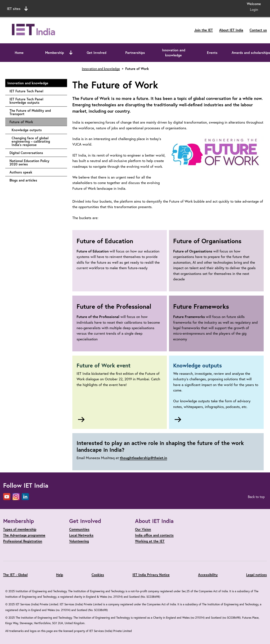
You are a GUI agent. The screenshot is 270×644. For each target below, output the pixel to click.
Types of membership (20, 529)
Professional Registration (23, 541)
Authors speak (36, 172)
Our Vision (143, 529)
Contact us (258, 30)
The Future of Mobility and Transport (36, 112)
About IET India (231, 30)
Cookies (98, 575)
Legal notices (256, 575)
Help (60, 575)
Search (178, 8)
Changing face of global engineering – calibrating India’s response (37, 141)
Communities (79, 529)
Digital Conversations (36, 153)
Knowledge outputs (37, 130)
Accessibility (208, 575)
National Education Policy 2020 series (36, 162)
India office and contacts (154, 535)
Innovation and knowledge (174, 53)
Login (254, 9)
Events (212, 53)
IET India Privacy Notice (151, 575)
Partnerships (135, 53)
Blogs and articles (36, 180)
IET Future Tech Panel (36, 91)
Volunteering (79, 541)
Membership (55, 53)
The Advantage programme (24, 535)
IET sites (17, 9)
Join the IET (204, 30)
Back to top (256, 497)
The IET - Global (15, 575)
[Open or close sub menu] (71, 53)
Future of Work (21, 122)
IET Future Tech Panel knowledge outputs (36, 101)
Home (19, 53)
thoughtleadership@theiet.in (143, 458)
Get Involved (97, 53)
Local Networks (81, 535)
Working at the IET (150, 541)
